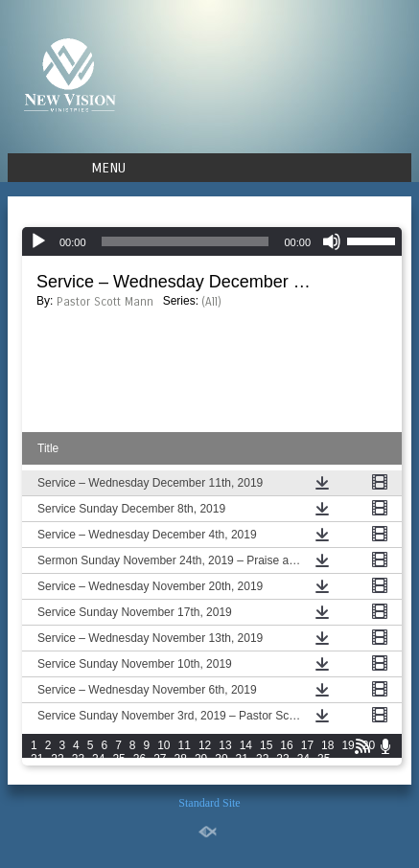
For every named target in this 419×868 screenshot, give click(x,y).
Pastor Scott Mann (105, 302)
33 (282, 759)
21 (37, 759)
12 (205, 745)
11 (185, 745)
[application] (212, 241)
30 (221, 759)
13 (225, 745)
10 (163, 745)
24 (98, 759)
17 (307, 745)
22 (57, 759)
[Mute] (332, 241)
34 (303, 759)
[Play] (38, 241)
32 (262, 759)
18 (327, 745)
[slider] (186, 241)
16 (286, 745)
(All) (211, 302)
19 (348, 745)
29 (201, 759)
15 (266, 745)
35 (324, 759)
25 (118, 759)
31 (242, 759)
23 (78, 759)
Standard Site (209, 803)
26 (140, 759)
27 (160, 759)
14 (246, 745)
